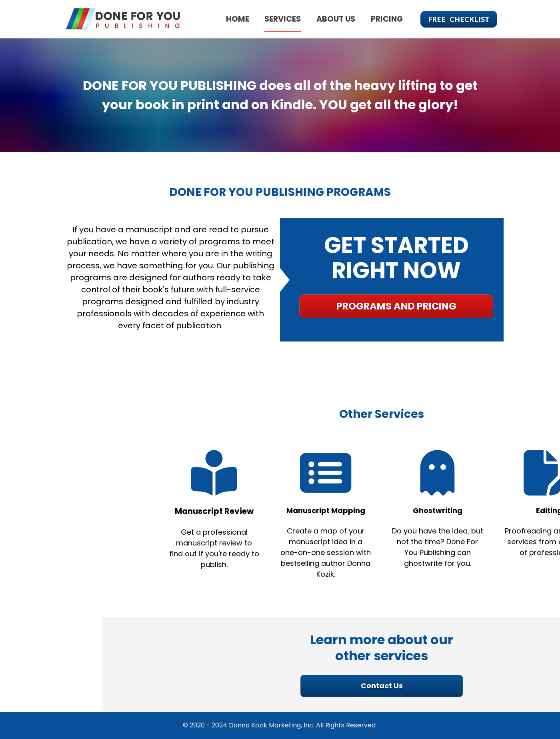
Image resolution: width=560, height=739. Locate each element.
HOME (238, 19)
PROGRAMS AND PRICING (393, 306)
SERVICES (283, 19)
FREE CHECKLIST (459, 19)
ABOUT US (336, 19)
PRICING (387, 19)
